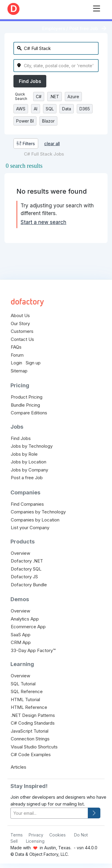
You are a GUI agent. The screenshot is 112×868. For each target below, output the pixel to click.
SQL (50, 109)
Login (16, 363)
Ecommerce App (28, 627)
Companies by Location (35, 520)
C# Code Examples (31, 755)
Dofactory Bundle (29, 585)
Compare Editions (29, 413)
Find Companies (27, 504)
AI (36, 109)
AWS (21, 109)
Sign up (33, 363)
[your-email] (49, 813)
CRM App (21, 642)
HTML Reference (29, 707)
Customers (22, 331)
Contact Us (22, 339)
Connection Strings (30, 739)
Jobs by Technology (32, 446)
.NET (55, 97)
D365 (85, 109)
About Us (20, 315)
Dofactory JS (24, 577)
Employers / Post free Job (70, 28)
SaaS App (21, 635)
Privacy (36, 835)
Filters (26, 144)
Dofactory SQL (26, 569)
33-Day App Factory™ (33, 650)
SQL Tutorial (23, 684)
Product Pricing (27, 397)
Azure (73, 97)
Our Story (20, 323)
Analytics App (25, 619)
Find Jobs (30, 81)
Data (67, 109)
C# (39, 97)
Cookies (57, 835)
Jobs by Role (24, 454)
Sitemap (19, 371)
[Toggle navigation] (96, 7)
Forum (17, 355)
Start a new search (43, 222)
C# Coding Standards (33, 723)
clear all (52, 144)
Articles (19, 767)
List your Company (30, 528)
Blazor (48, 121)
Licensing (35, 841)
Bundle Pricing (25, 405)
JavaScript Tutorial (30, 731)
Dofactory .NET (27, 561)
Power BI (25, 121)
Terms (17, 835)
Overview (20, 553)
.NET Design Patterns (33, 715)
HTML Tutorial (25, 699)
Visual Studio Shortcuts (34, 747)
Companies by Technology (38, 512)
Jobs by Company (29, 470)
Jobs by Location (29, 462)
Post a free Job (27, 478)
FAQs (16, 347)
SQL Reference (27, 691)
